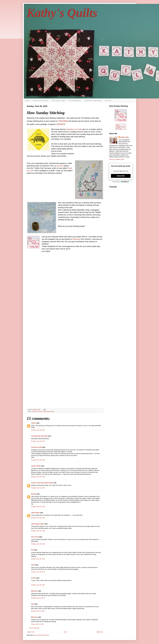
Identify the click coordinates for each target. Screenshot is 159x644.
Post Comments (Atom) (42, 635)
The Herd (108, 100)
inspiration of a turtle (74, 129)
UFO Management (75, 100)
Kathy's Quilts (62, 13)
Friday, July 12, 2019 (37, 624)
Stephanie (76, 239)
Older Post (100, 632)
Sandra (61, 124)
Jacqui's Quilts (36, 466)
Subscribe (121, 176)
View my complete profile (117, 159)
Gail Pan (60, 166)
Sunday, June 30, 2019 (38, 430)
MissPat (34, 494)
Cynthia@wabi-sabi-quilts (39, 436)
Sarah (33, 565)
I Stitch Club (35, 411)
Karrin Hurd (35, 537)
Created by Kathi (36, 447)
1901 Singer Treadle (58, 100)
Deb (32, 550)
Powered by (121, 182)
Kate (33, 604)
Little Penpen (35, 513)
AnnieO (34, 578)
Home (28, 100)
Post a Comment (34, 628)
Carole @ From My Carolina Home (42, 483)
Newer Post (31, 632)
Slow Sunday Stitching (40, 100)
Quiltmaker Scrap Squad (93, 100)
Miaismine (34, 591)
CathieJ (34, 423)
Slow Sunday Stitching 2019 (47, 411)
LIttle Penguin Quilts (38, 524)
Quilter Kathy (125, 137)
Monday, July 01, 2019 (38, 598)
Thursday (63, 121)
